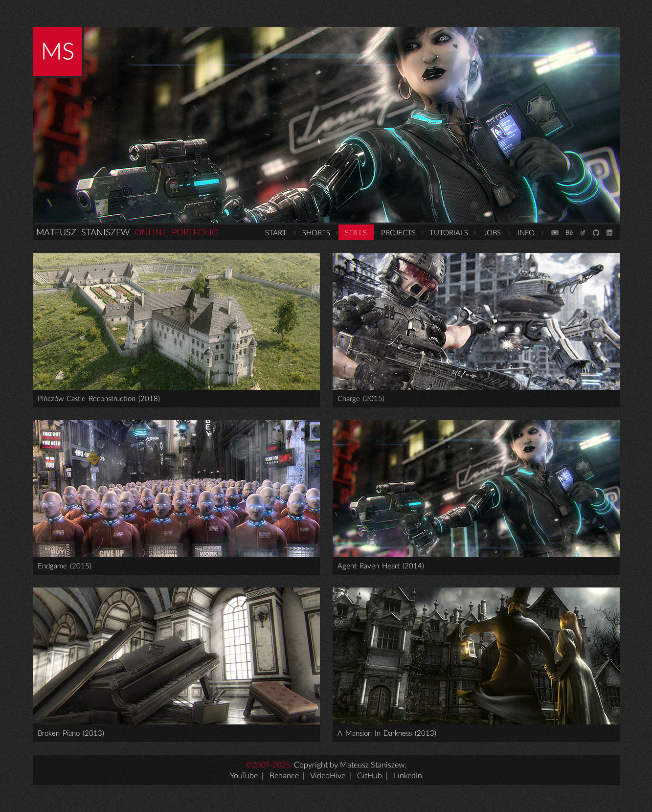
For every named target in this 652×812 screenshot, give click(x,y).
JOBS (492, 233)
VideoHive (328, 776)
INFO (526, 233)
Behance (284, 776)
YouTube (244, 776)
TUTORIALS (449, 233)
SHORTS (316, 233)
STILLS (356, 233)
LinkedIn (408, 776)
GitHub (370, 776)
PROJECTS (398, 233)
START (276, 233)
